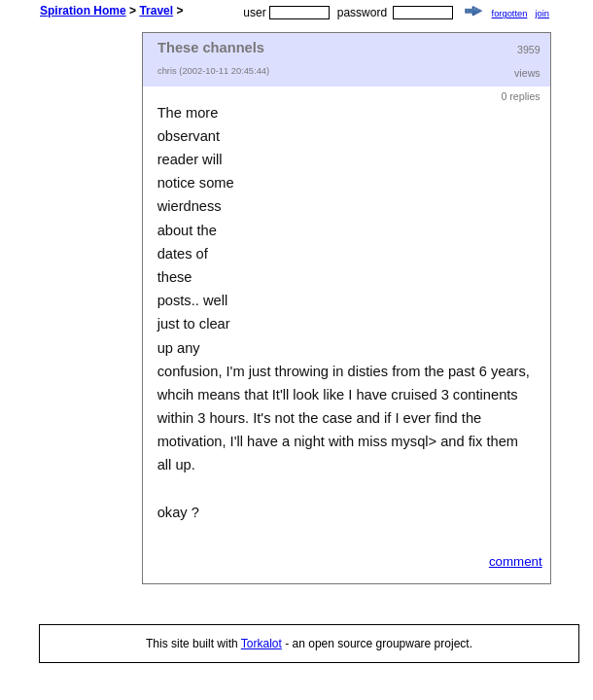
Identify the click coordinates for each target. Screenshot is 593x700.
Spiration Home (83, 11)
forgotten (510, 14)
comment (516, 561)
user (254, 13)
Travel (156, 11)
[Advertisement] (117, 324)
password (362, 13)
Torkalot (262, 644)
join (542, 14)
